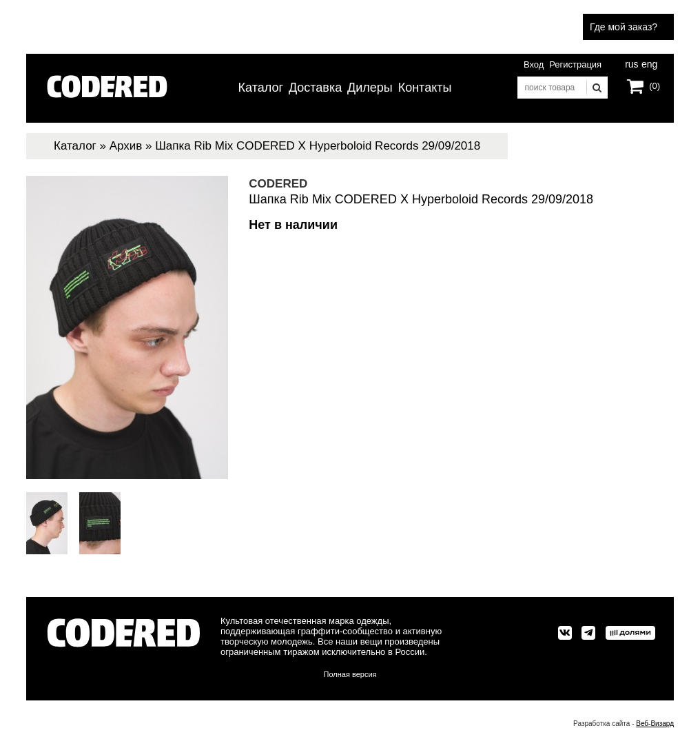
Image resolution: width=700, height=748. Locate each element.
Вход (534, 64)
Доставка (315, 88)
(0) (655, 86)
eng (648, 63)
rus (631, 63)
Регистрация (575, 64)
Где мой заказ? (624, 27)
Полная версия (350, 674)
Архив (126, 146)
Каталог (261, 88)
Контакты (425, 88)
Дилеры (370, 88)
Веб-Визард (655, 724)
